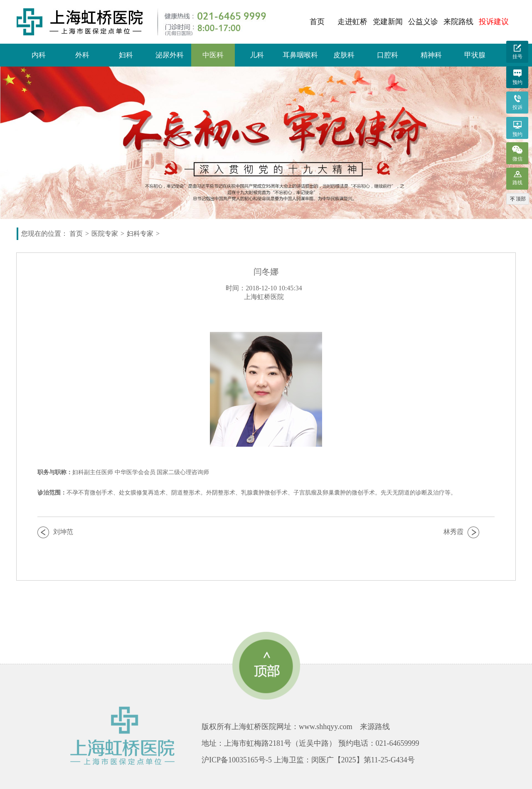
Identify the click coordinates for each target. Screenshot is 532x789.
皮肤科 (344, 55)
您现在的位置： (44, 234)
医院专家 (105, 234)
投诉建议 (494, 22)
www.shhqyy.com (326, 727)
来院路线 (458, 22)
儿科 (257, 55)
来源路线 (375, 727)
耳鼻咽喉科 (300, 55)
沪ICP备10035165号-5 (237, 760)
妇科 (126, 55)
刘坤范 (63, 532)
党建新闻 (388, 22)
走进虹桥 (352, 22)
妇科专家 (140, 234)
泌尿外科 (170, 55)
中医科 (213, 55)
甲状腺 (475, 55)
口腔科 (388, 55)
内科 (39, 55)
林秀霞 (453, 532)
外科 (82, 55)
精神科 (431, 55)
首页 (317, 22)
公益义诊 (423, 22)
